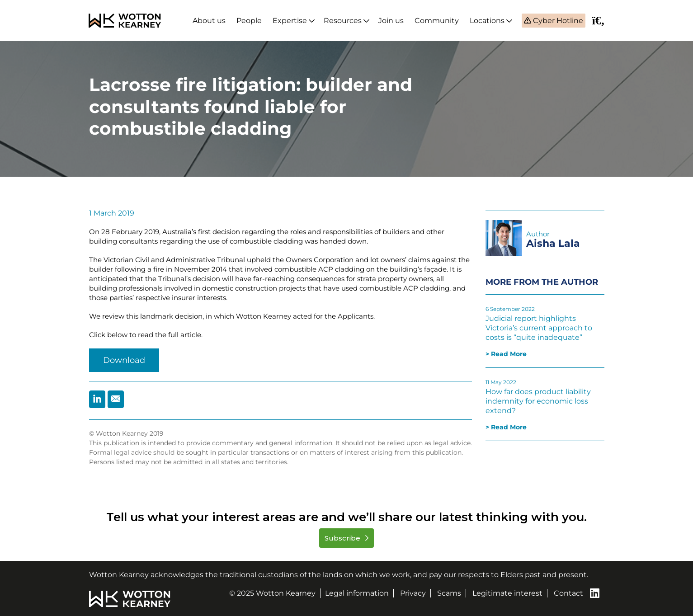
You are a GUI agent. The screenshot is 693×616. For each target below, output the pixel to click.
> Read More (506, 354)
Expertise (290, 21)
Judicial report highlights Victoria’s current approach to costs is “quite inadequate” (539, 328)
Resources (343, 21)
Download (124, 360)
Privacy (413, 593)
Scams (449, 593)
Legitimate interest (507, 593)
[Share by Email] (116, 399)
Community (437, 21)
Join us (391, 21)
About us (209, 21)
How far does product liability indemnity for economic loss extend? (538, 401)
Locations (487, 21)
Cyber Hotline (557, 21)
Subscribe (343, 538)
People (249, 21)
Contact (568, 593)
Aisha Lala (553, 243)
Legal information (357, 593)
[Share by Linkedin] (97, 399)
